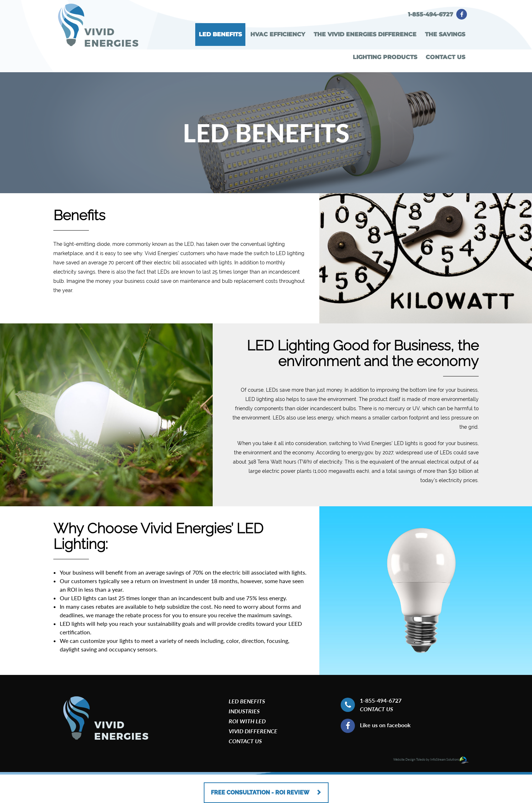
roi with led (247, 721)
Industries (244, 711)
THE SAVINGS (445, 34)
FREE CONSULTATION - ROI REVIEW (266, 789)
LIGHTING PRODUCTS (385, 57)
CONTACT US (445, 57)
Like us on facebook (385, 725)
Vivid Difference (253, 731)
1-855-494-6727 (430, 14)
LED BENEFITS (220, 34)
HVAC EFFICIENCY (278, 34)
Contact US (376, 709)
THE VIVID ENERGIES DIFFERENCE (365, 34)
